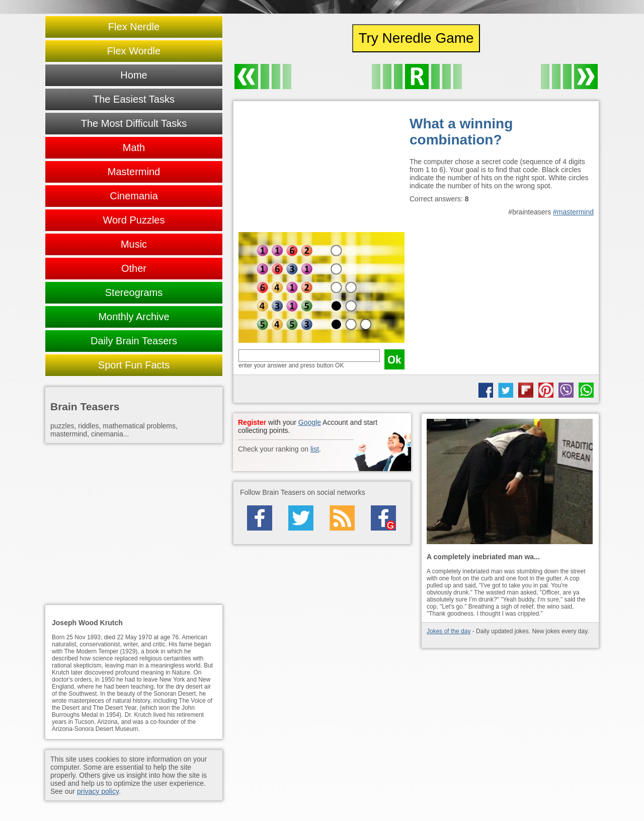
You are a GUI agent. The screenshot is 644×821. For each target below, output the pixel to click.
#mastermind (573, 212)
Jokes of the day (449, 631)
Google (310, 422)
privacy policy (98, 791)
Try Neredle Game (416, 38)
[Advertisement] (321, 169)
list (315, 449)
